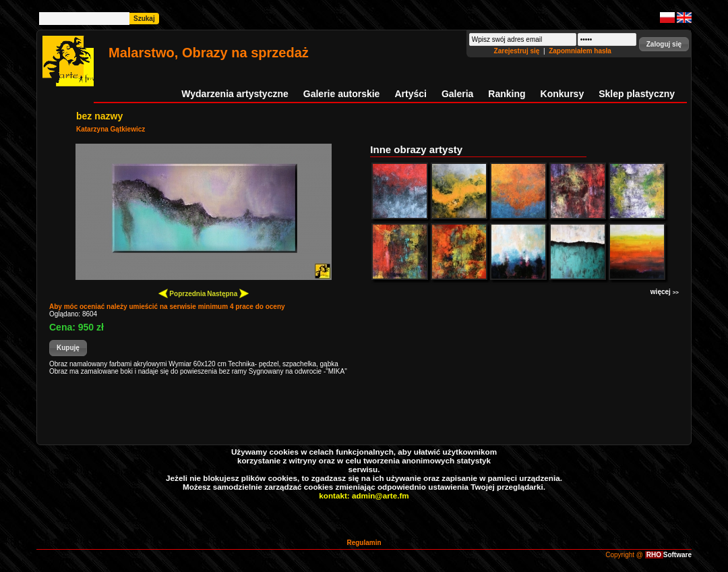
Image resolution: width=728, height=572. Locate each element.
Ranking (507, 94)
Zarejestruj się (518, 51)
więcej (665, 292)
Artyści (410, 94)
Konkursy (563, 94)
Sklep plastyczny (637, 94)
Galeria (457, 94)
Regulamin (364, 543)
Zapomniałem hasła (580, 51)
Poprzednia (182, 293)
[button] (664, 44)
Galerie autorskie (342, 94)
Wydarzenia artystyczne (235, 94)
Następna (228, 293)
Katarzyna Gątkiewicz (111, 129)
